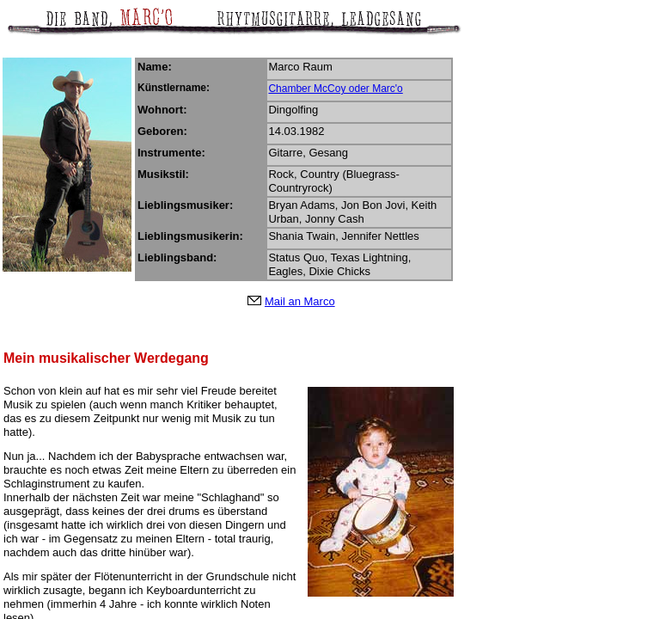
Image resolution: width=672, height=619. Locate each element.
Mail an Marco (300, 301)
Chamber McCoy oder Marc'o (335, 89)
